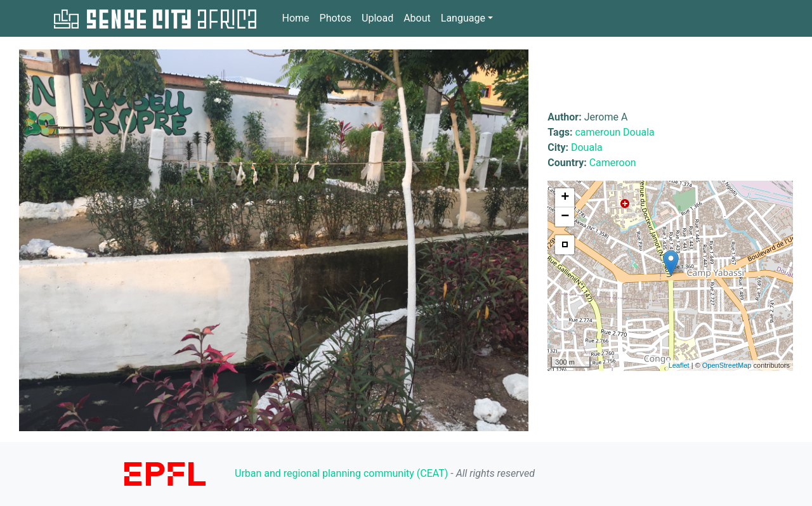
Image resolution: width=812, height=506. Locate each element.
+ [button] (565, 198)
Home (296, 17)
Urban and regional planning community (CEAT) (341, 473)
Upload (377, 18)
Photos (336, 18)
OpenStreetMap (727, 365)
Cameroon (613, 163)
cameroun (598, 132)
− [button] (565, 217)
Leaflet (679, 365)
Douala (639, 132)
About (417, 18)
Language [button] (463, 18)
